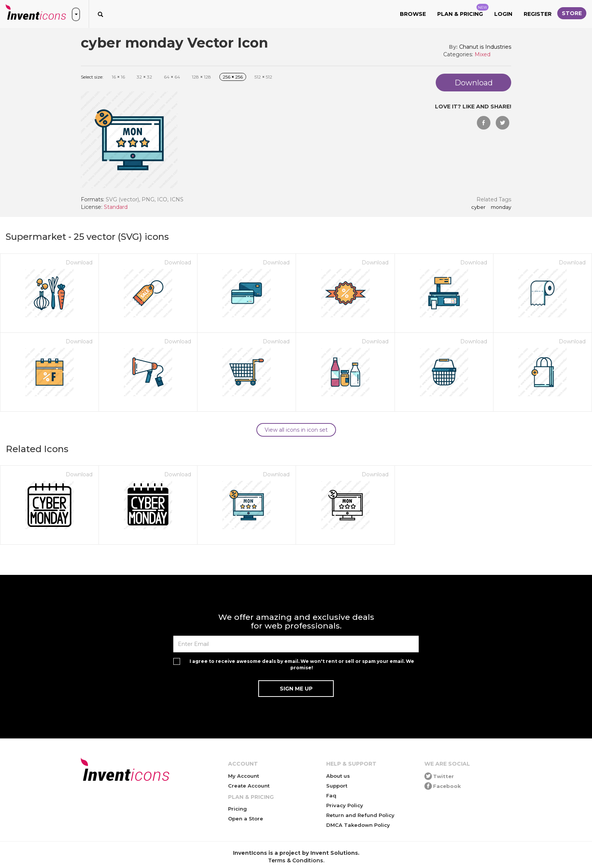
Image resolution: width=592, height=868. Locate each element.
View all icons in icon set (296, 430)
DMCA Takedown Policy (358, 825)
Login (503, 14)
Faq (331, 795)
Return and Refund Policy (360, 815)
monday (501, 207)
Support (337, 786)
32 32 (144, 77)
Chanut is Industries (485, 47)
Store (572, 13)
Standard (116, 207)
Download (79, 263)
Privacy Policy (345, 805)
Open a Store (246, 819)
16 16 (118, 77)
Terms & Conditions (296, 860)
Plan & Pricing (463, 11)
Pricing (237, 809)
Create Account (249, 786)
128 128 (201, 77)
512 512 (263, 77)
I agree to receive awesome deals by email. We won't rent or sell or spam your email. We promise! (302, 664)
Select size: (92, 77)
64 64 (172, 77)
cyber (478, 207)
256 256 (233, 77)
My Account (244, 776)
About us (338, 776)
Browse (413, 14)
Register (538, 14)
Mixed (483, 54)
